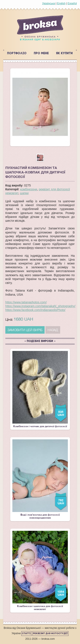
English (61, 3)
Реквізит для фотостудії (50, 634)
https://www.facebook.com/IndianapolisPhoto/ (35, 310)
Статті (26, 634)
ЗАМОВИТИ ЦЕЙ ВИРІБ (25, 330)
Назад (53, 330)
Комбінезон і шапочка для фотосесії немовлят (40, 571)
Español (72, 3)
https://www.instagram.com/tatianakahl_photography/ (40, 306)
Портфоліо (17, 54)
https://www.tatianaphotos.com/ (26, 302)
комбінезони (29, 189)
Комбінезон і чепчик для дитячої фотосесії (40, 389)
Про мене (41, 54)
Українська (49, 3)
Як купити (64, 54)
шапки (24, 193)
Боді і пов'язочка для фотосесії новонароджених (40, 479)
